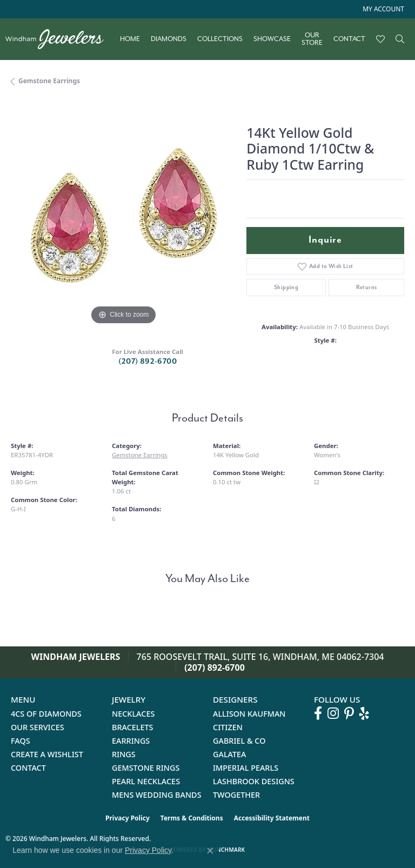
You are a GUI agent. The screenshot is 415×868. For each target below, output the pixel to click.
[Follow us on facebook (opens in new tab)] (318, 713)
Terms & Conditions (192, 818)
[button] (382, 9)
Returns (367, 287)
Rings (124, 754)
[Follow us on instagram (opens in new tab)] (333, 713)
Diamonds (169, 39)
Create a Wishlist (47, 754)
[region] (123, 215)
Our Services (38, 727)
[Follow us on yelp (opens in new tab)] (364, 713)
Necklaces (133, 714)
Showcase (272, 39)
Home (130, 39)
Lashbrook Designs (254, 781)
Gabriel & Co (239, 741)
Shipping (286, 287)
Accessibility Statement (272, 818)
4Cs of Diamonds (46, 714)
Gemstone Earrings (49, 81)
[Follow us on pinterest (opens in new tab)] (349, 713)
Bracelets (133, 727)
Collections (220, 39)
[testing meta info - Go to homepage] (60, 39)
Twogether (236, 795)
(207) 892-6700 (148, 361)
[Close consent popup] (210, 851)
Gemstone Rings (146, 768)
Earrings (131, 741)
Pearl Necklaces (146, 781)
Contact (349, 39)
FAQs (21, 741)
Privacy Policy (128, 818)
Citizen (228, 727)
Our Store (312, 39)
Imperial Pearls (246, 768)
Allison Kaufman (249, 714)
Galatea (230, 754)
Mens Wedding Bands (157, 795)
